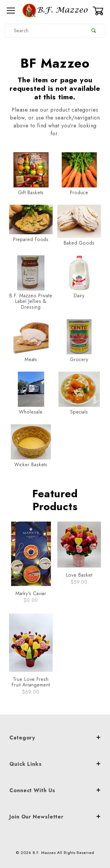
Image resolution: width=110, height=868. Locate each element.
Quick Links (55, 764)
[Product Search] (44, 31)
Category (55, 738)
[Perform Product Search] (94, 31)
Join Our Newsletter (55, 817)
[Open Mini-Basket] (99, 11)
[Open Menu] (11, 11)
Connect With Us (55, 790)
